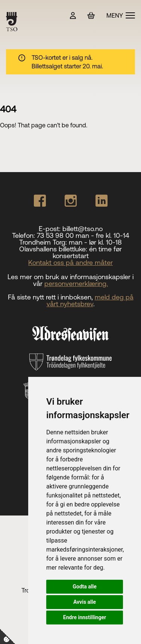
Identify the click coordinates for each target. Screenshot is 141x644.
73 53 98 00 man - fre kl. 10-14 (83, 235)
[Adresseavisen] (70, 334)
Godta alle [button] (85, 587)
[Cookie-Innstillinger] (8, 636)
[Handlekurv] (91, 16)
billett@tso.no (83, 229)
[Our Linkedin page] (102, 201)
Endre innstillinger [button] (85, 617)
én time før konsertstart (87, 252)
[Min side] (73, 16)
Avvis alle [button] (85, 602)
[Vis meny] (121, 15)
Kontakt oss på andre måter (70, 262)
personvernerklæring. (76, 283)
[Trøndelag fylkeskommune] (70, 362)
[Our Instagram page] (71, 201)
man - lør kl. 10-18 (95, 242)
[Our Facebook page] (40, 201)
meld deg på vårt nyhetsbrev (90, 300)
